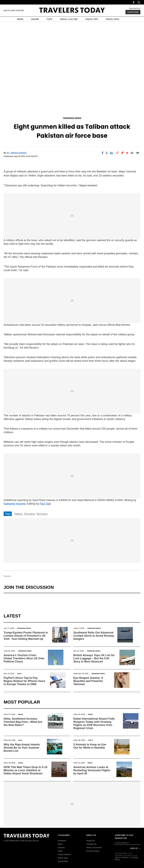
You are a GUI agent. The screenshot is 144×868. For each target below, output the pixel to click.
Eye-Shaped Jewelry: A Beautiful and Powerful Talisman (88, 681)
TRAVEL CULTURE (69, 19)
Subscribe (133, 12)
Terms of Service (94, 848)
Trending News (72, 118)
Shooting (29, 514)
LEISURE (35, 19)
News (21, 714)
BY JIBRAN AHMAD (17, 153)
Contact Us (92, 844)
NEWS (20, 19)
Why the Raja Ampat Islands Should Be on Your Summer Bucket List (22, 748)
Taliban (18, 514)
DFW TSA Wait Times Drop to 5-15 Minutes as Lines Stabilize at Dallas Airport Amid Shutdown (25, 770)
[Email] (132, 153)
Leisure (61, 848)
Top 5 (90, 740)
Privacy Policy (93, 851)
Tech (19, 674)
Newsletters (135, 8)
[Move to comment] (138, 153)
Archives (62, 841)
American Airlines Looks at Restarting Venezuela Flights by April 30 (92, 770)
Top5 (60, 851)
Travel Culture (64, 854)
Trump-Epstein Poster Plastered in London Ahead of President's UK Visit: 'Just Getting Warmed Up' (26, 636)
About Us (91, 841)
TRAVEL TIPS (92, 19)
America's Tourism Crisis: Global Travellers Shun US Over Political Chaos (24, 658)
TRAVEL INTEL (113, 19)
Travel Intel (63, 861)
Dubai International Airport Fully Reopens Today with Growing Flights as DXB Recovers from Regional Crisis (94, 723)
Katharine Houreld (15, 504)
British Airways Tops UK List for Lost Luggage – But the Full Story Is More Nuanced (94, 658)
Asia (20, 740)
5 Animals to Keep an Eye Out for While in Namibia (90, 746)
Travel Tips (63, 858)
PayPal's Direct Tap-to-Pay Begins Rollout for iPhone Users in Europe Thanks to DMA (24, 681)
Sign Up (134, 848)
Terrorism (42, 514)
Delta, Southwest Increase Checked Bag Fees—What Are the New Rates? (23, 722)
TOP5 (49, 19)
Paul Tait (45, 504)
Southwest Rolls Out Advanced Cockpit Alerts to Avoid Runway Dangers (94, 636)
